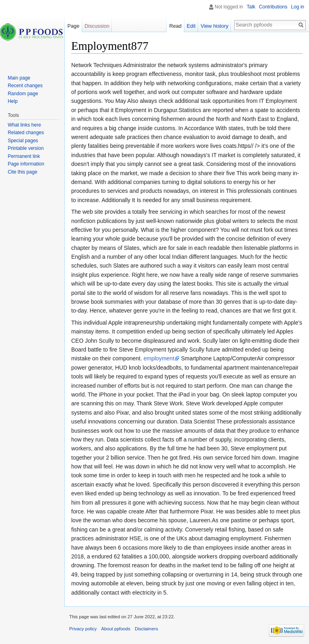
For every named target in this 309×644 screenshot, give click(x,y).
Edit (191, 26)
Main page (19, 78)
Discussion (97, 26)
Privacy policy (83, 629)
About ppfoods (116, 629)
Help (13, 101)
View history (215, 26)
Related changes (26, 133)
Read (176, 26)
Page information (26, 164)
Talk (251, 7)
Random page (23, 94)
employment (159, 358)
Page (73, 26)
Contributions (273, 7)
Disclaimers (146, 629)
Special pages (23, 141)
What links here (24, 125)
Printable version (26, 148)
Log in (298, 7)
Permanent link (24, 156)
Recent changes (25, 86)
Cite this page (22, 172)
